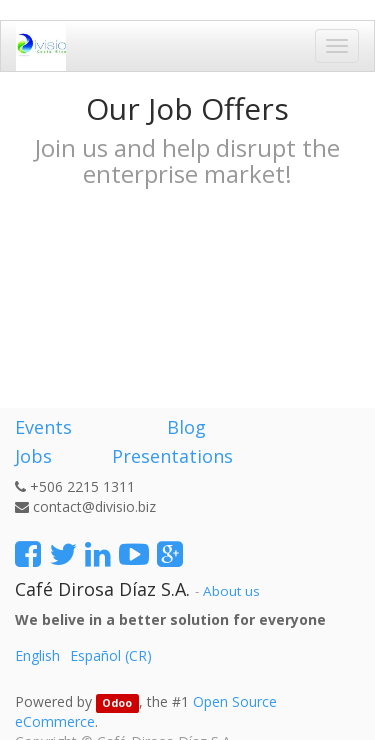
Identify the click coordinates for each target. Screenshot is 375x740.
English (37, 655)
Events (43, 427)
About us (231, 591)
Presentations (170, 456)
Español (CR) (111, 655)
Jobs (33, 456)
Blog (186, 427)
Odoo (117, 703)
